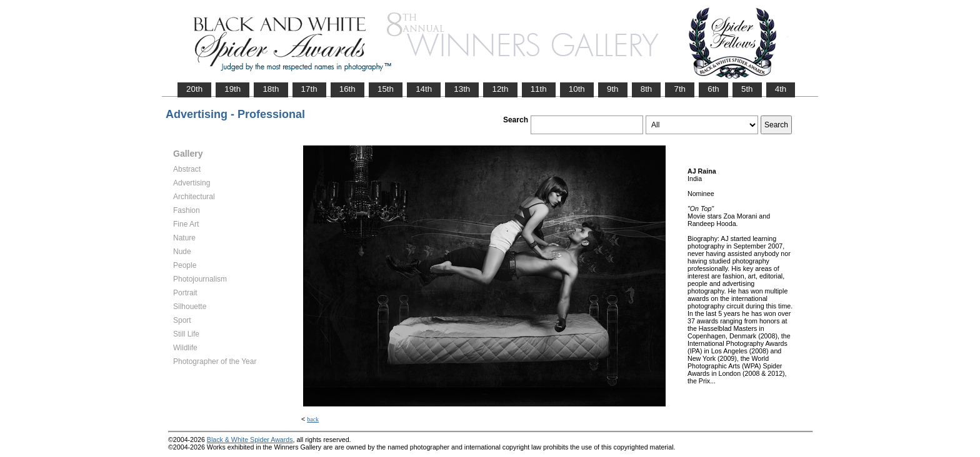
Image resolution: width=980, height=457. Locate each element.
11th (539, 89)
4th (781, 89)
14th (424, 89)
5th (747, 89)
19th (232, 89)
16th (347, 89)
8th (647, 89)
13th (462, 89)
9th (613, 89)
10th (577, 89)
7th (680, 89)
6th (713, 89)
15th (386, 89)
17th (309, 89)
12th (500, 89)
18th (271, 89)
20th (194, 89)
